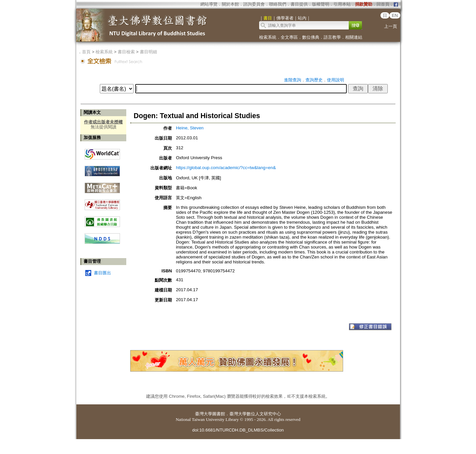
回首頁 (383, 4)
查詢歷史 (314, 80)
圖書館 (219, 414)
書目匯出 (102, 273)
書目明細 (148, 52)
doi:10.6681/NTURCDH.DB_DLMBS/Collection (238, 430)
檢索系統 (268, 37)
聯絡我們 (278, 4)
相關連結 (354, 37)
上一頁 (391, 26)
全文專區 (289, 37)
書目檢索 (126, 52)
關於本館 (230, 4)
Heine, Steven (190, 128)
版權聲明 (321, 4)
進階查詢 (293, 80)
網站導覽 (209, 4)
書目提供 (299, 4)
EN (395, 15)
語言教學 (332, 37)
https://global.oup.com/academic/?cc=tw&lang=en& (226, 168)
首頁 (86, 52)
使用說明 (336, 80)
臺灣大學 (204, 414)
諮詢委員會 (254, 4)
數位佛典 (311, 37)
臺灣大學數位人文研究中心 (255, 414)
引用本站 (342, 4)
